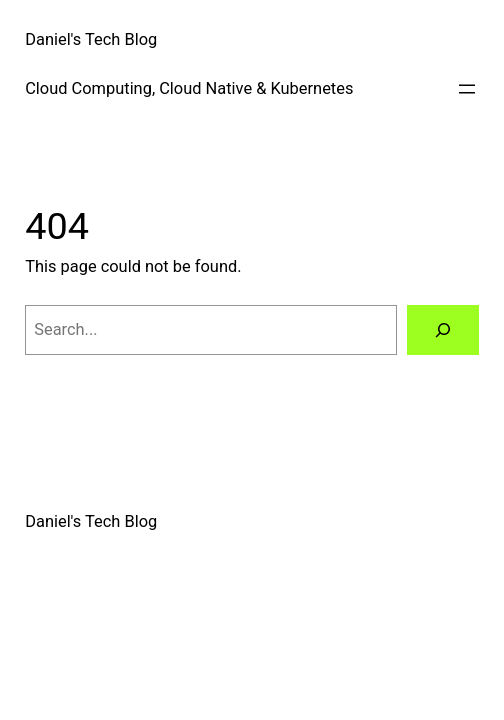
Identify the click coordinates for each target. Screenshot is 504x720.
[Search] (443, 330)
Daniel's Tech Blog (91, 39)
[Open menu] (467, 89)
